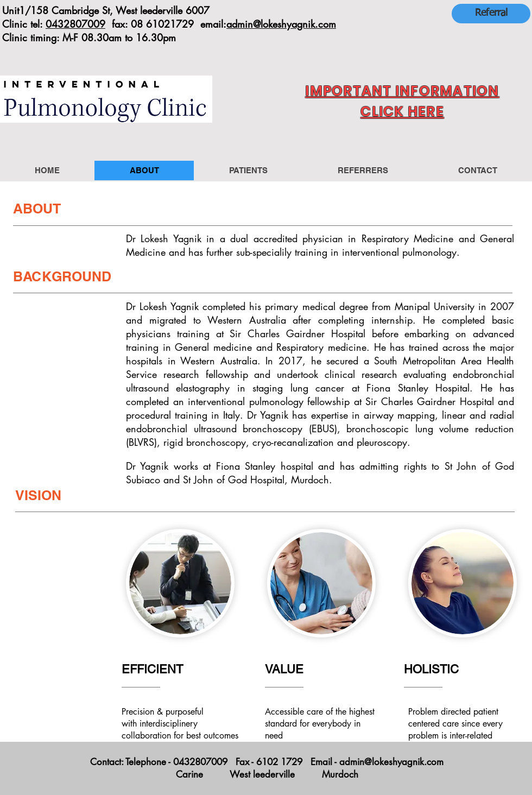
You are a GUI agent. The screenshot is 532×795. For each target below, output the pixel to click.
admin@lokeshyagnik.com (281, 24)
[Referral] (491, 14)
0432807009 (75, 24)
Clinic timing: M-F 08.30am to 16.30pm (89, 37)
